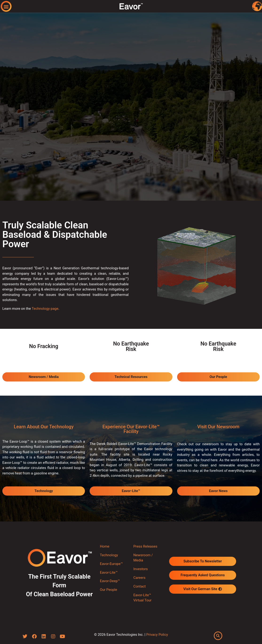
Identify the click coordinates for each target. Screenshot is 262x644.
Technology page (45, 309)
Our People (109, 590)
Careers (139, 578)
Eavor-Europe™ (111, 564)
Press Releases (145, 546)
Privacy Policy (157, 635)
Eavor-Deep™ (110, 581)
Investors (141, 569)
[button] (6, 6)
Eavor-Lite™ (109, 572)
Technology (109, 555)
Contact (139, 586)
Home (105, 546)
